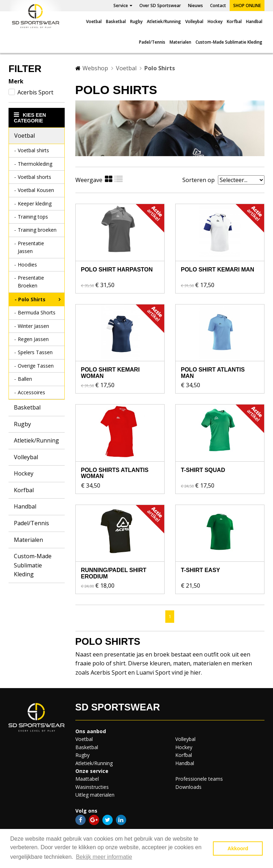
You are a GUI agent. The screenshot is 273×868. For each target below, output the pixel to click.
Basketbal (116, 21)
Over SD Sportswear (160, 6)
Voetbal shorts (34, 177)
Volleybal (194, 21)
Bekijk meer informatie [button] (104, 857)
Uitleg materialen (95, 795)
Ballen (25, 379)
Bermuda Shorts (37, 312)
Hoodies (27, 265)
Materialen (180, 42)
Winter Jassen (33, 326)
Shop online (247, 6)
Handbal (254, 21)
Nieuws (196, 6)
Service (123, 6)
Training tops (33, 217)
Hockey (215, 21)
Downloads (188, 787)
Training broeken (37, 230)
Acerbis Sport (35, 92)
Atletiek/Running (164, 21)
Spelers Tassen (35, 352)
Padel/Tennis (152, 42)
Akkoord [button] (238, 848)
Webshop (95, 68)
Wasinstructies (92, 787)
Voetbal (94, 21)
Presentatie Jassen (31, 247)
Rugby (136, 21)
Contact (218, 6)
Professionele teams (199, 779)
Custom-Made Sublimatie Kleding (229, 42)
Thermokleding (35, 164)
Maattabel (87, 779)
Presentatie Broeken (31, 282)
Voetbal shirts (33, 150)
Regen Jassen (33, 339)
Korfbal (234, 21)
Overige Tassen (36, 366)
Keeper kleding (35, 204)
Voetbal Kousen (36, 190)
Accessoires (31, 392)
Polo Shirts (32, 299)
